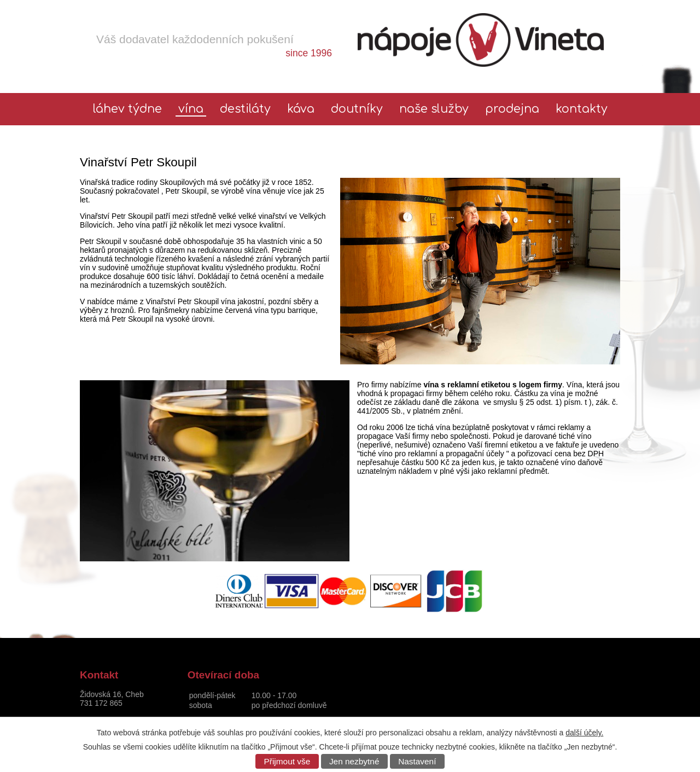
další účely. (584, 733)
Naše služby (434, 109)
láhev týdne (127, 109)
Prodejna (512, 109)
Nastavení (417, 761)
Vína (191, 109)
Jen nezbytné (354, 761)
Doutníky (357, 109)
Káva (301, 109)
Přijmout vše (287, 761)
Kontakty (582, 109)
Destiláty (245, 109)
